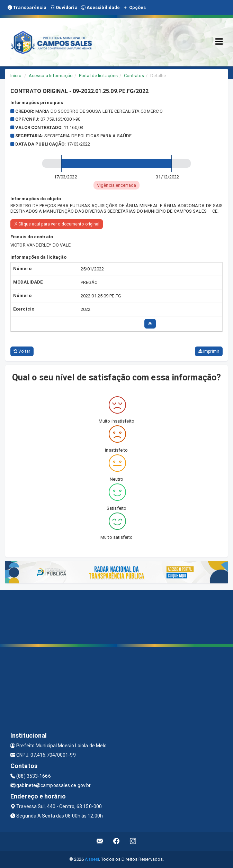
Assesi (92, 859)
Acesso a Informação (51, 76)
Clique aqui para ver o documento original (57, 224)
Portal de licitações (98, 76)
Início (16, 76)
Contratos (134, 76)
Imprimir (209, 351)
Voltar (22, 351)
